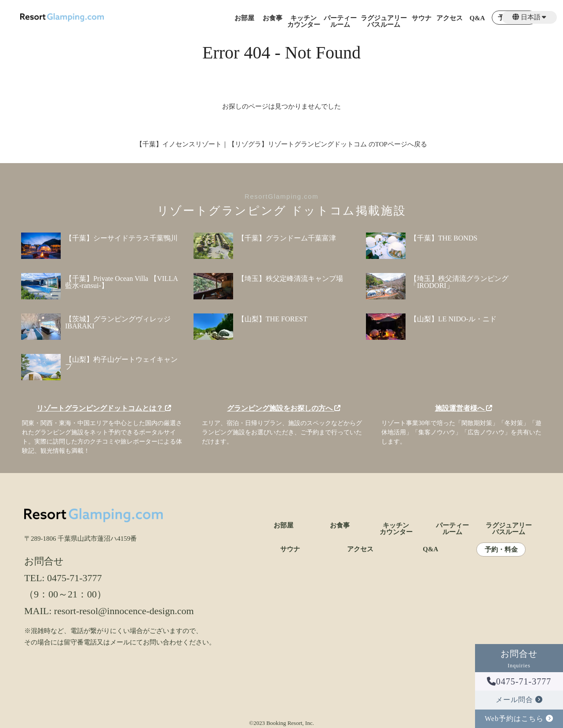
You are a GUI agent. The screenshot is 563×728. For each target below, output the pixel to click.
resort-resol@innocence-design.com (124, 611)
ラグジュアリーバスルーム (384, 22)
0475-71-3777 (519, 681)
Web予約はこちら (519, 719)
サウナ (422, 18)
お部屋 (244, 18)
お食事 (272, 18)
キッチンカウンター (304, 22)
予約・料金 (501, 550)
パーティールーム (340, 22)
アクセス (450, 18)
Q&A (477, 18)
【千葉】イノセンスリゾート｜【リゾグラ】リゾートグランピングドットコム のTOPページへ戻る (281, 144)
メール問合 (519, 700)
